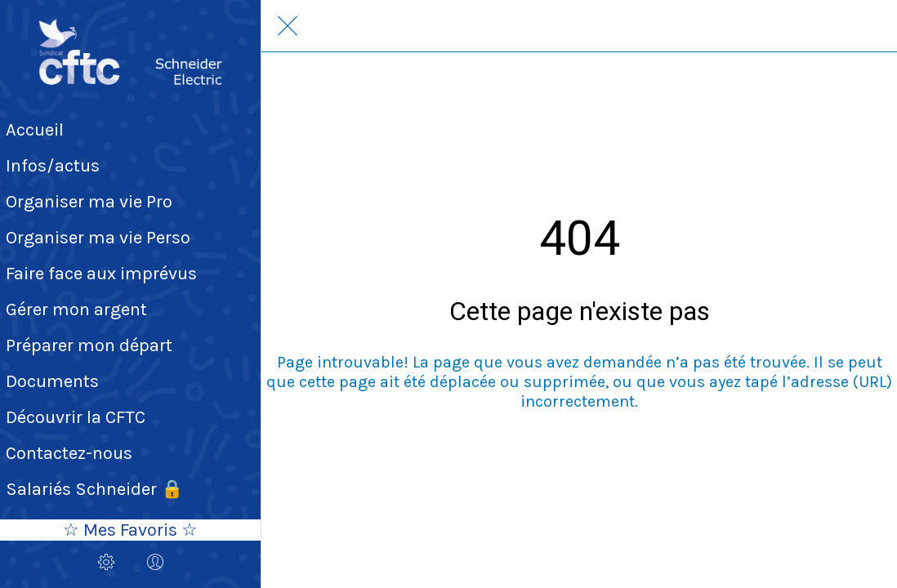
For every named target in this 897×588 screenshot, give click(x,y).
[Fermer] (288, 26)
